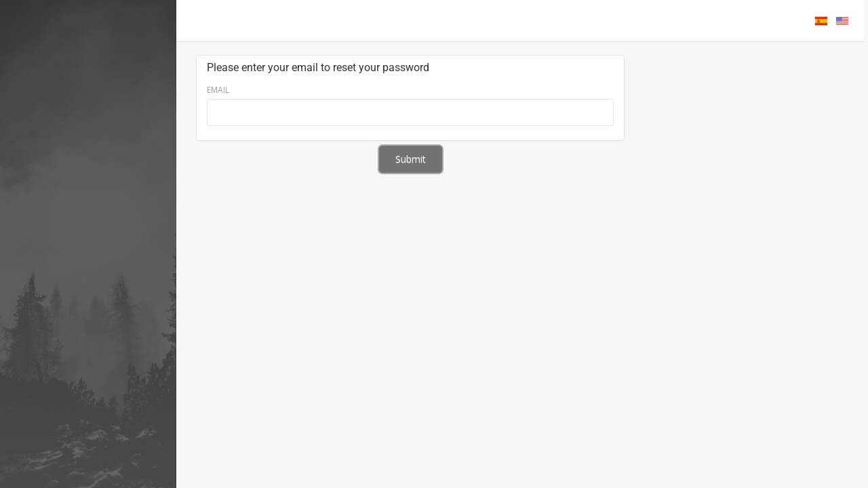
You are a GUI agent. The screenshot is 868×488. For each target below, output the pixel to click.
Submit (411, 159)
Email (218, 90)
